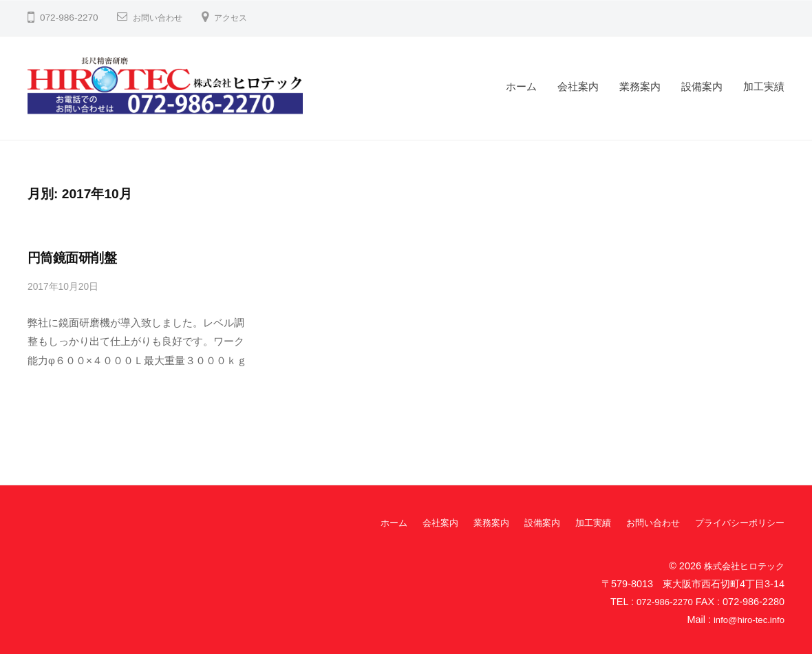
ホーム (521, 86)
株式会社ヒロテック (741, 565)
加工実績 (764, 86)
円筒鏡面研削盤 (72, 258)
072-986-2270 (662, 601)
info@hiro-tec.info (746, 619)
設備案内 (702, 86)
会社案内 (578, 86)
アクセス (242, 18)
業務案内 (640, 86)
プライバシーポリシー (736, 523)
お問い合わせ (162, 18)
